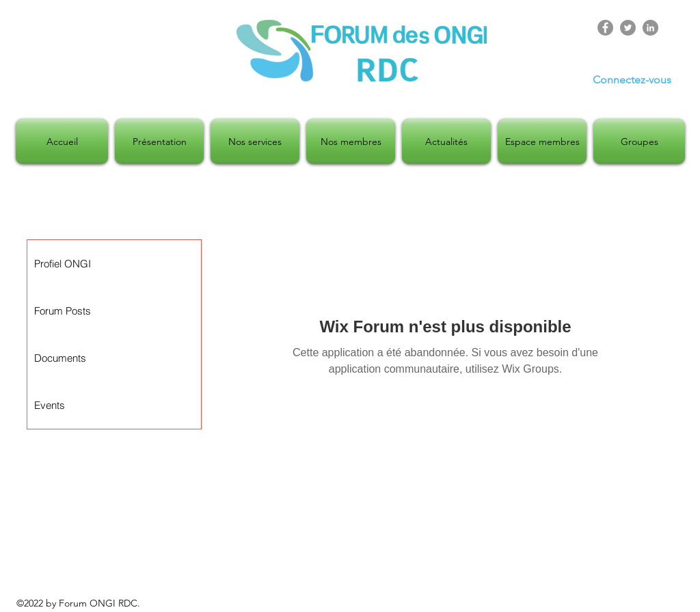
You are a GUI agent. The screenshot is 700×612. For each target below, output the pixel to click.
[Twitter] (628, 28)
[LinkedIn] (650, 28)
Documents (60, 358)
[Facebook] (605, 28)
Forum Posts (63, 311)
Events (50, 405)
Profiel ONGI (63, 264)
